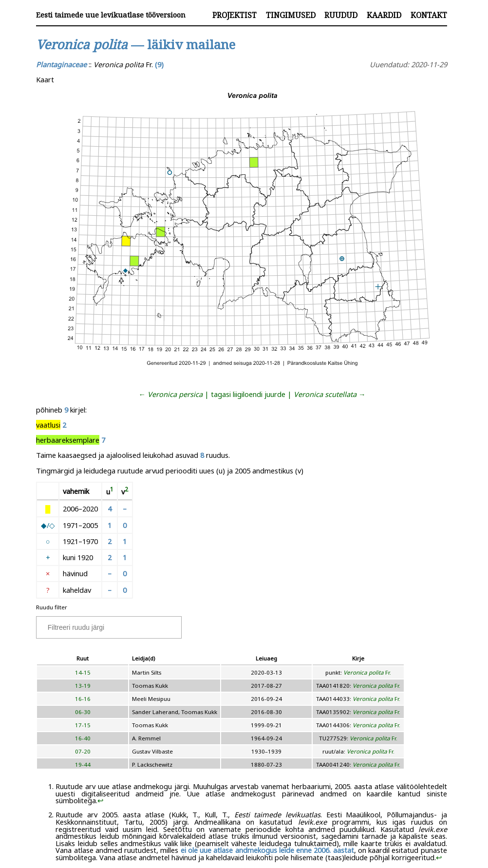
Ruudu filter (52, 607)
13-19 (83, 686)
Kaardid (384, 15)
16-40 (83, 738)
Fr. (367, 672)
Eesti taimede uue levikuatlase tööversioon (111, 15)
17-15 (83, 725)
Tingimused (291, 15)
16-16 (83, 699)
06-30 (83, 712)
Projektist (235, 15)
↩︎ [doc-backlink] (101, 800)
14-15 (83, 672)
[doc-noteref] (112, 491)
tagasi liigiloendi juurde (248, 394)
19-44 (83, 764)
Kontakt (429, 15)
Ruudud (341, 15)
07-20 (83, 751)
